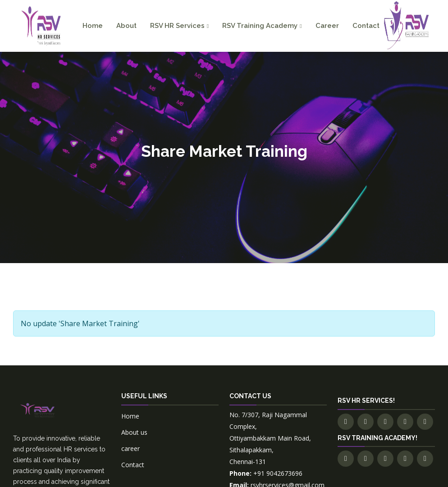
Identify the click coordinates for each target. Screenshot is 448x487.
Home (93, 26)
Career (327, 26)
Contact (366, 26)
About (126, 26)
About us (134, 432)
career (130, 448)
